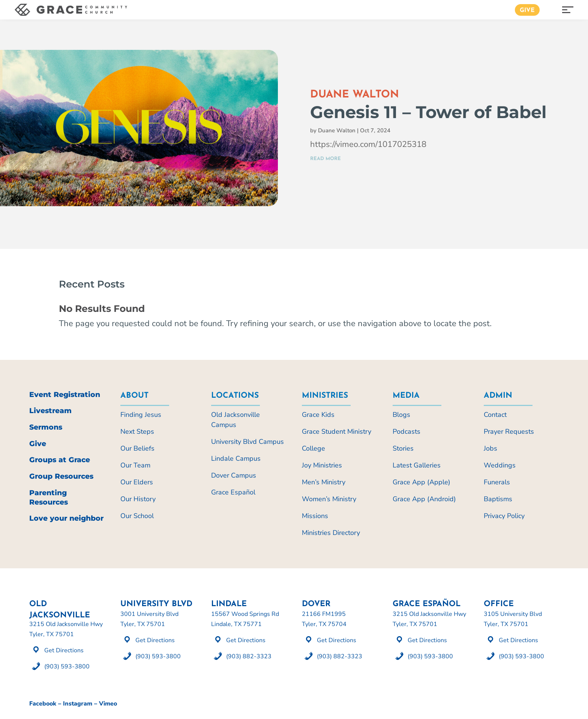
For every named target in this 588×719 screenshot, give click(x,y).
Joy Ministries (322, 465)
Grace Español (233, 492)
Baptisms (498, 499)
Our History (138, 499)
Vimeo (108, 704)
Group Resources (61, 476)
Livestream (50, 411)
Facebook (43, 704)
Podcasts (406, 431)
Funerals (497, 482)
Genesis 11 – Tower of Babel (428, 112)
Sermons (46, 427)
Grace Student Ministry (337, 431)
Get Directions (64, 650)
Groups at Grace (60, 460)
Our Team (135, 465)
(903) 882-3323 (249, 656)
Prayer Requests (509, 431)
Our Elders (137, 482)
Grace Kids (318, 415)
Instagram (78, 704)
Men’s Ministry (324, 482)
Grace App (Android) (424, 499)
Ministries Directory (331, 533)
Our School (137, 516)
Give (527, 10)
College (313, 448)
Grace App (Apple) (421, 482)
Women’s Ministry (329, 499)
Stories (403, 448)
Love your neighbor (66, 518)
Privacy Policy (504, 516)
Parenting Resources (49, 497)
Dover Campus (234, 475)
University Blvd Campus (247, 442)
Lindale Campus (236, 458)
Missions (315, 516)
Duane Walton (337, 130)
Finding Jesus (141, 415)
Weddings (500, 465)
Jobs (490, 448)
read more (325, 159)
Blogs (401, 415)
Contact (495, 415)
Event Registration (65, 395)
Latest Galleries (417, 465)
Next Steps (137, 431)
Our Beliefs (137, 448)
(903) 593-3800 (67, 667)
